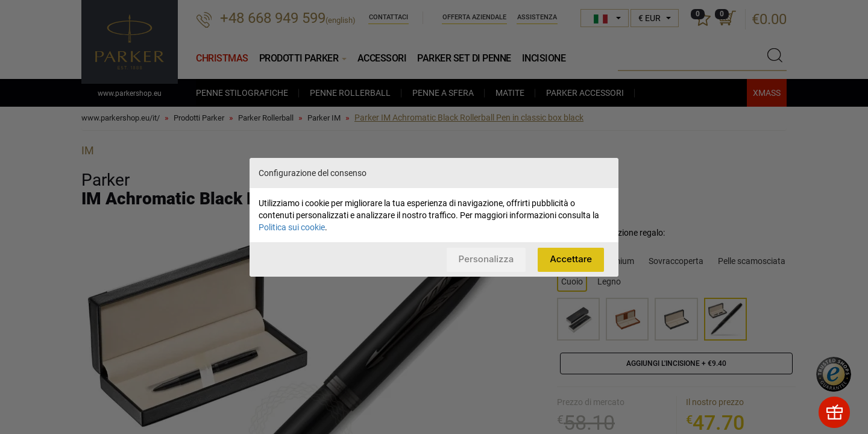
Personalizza (486, 259)
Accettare (571, 259)
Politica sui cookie (292, 227)
